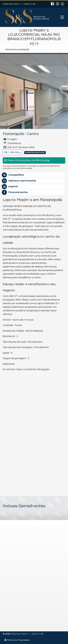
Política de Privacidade (18, 640)
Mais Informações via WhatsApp (27, 160)
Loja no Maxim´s (34, 30)
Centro (33, 134)
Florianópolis (13, 134)
